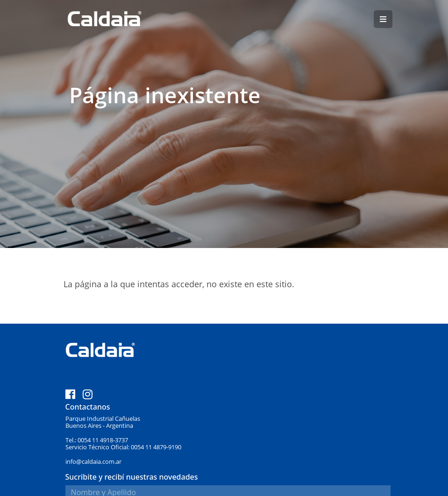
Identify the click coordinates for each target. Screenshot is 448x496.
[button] (383, 19)
